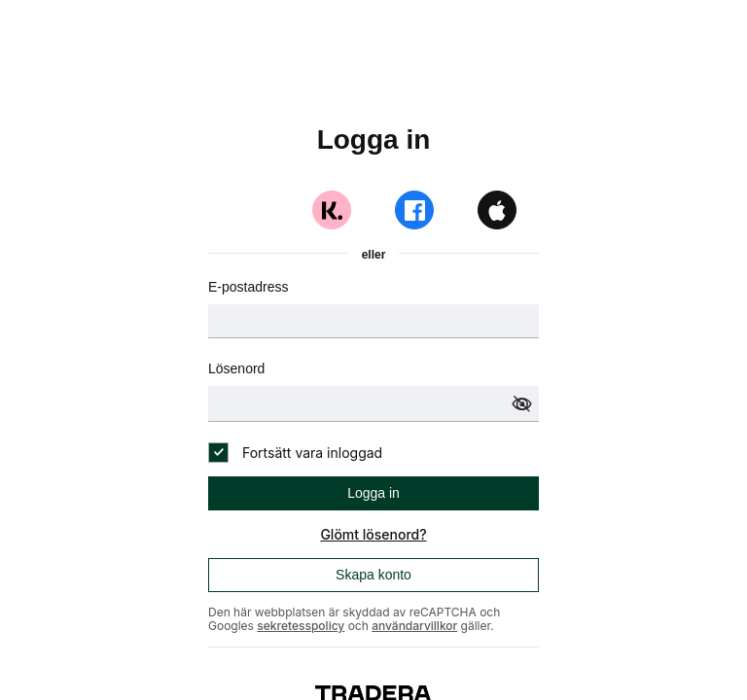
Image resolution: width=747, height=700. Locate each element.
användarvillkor (414, 626)
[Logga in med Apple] (497, 210)
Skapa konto (373, 575)
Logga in (373, 493)
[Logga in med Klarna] (332, 210)
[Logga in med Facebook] (414, 210)
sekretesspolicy (301, 626)
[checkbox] (295, 453)
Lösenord (236, 368)
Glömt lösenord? (373, 534)
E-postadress (248, 287)
